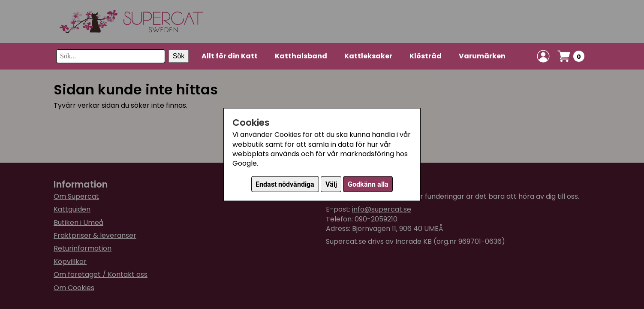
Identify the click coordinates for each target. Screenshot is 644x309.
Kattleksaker (368, 56)
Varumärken (482, 56)
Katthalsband (301, 56)
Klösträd (426, 56)
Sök (179, 56)
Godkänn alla (368, 184)
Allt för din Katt (230, 56)
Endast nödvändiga (285, 184)
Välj (331, 184)
